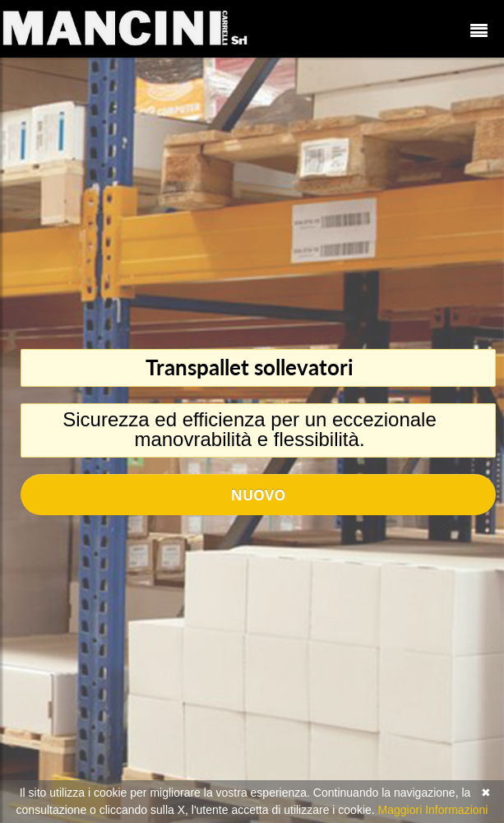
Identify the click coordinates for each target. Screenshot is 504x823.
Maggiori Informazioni (433, 810)
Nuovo (259, 495)
